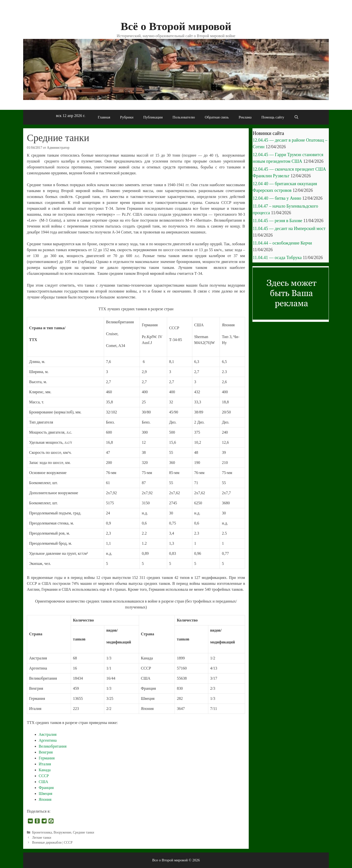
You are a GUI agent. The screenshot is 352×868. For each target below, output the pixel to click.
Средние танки (84, 832)
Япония (45, 799)
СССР (44, 776)
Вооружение (62, 832)
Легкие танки (42, 838)
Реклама (245, 117)
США (43, 782)
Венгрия (46, 752)
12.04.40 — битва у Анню (277, 198)
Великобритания (53, 746)
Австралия (48, 734)
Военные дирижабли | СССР (52, 843)
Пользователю (184, 117)
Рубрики (127, 117)
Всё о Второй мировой (176, 26)
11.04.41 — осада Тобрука (277, 258)
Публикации (153, 117)
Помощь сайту (273, 117)
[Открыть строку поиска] (296, 117)
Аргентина (48, 740)
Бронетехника (42, 832)
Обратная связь (217, 117)
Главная (104, 117)
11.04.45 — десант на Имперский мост (289, 229)
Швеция (45, 794)
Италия (45, 764)
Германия (47, 758)
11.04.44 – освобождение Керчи (282, 243)
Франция (46, 788)
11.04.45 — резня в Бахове (277, 221)
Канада (45, 770)
